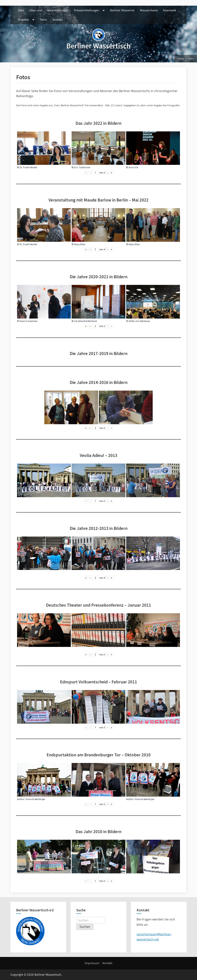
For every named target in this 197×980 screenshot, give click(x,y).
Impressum (92, 963)
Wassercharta (149, 10)
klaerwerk (170, 10)
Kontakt (58, 19)
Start (21, 10)
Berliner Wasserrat (122, 10)
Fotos (43, 19)
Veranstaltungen (58, 10)
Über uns (36, 10)
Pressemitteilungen (87, 10)
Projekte (23, 19)
